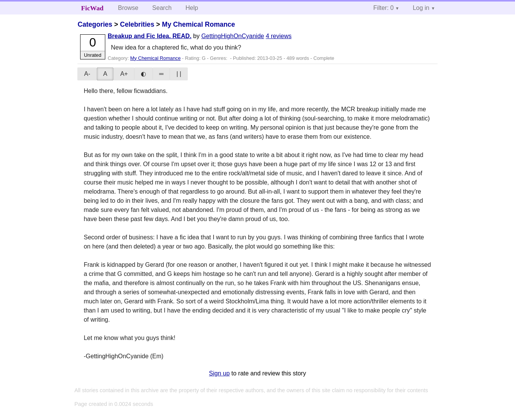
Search (162, 8)
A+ (124, 74)
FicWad (93, 8)
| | (179, 74)
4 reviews (279, 36)
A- (87, 74)
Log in (421, 8)
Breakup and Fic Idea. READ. (150, 36)
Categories (95, 24)
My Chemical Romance (198, 24)
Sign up (219, 373)
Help (192, 8)
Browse (128, 8)
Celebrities (137, 24)
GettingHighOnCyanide (233, 36)
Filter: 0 (384, 8)
